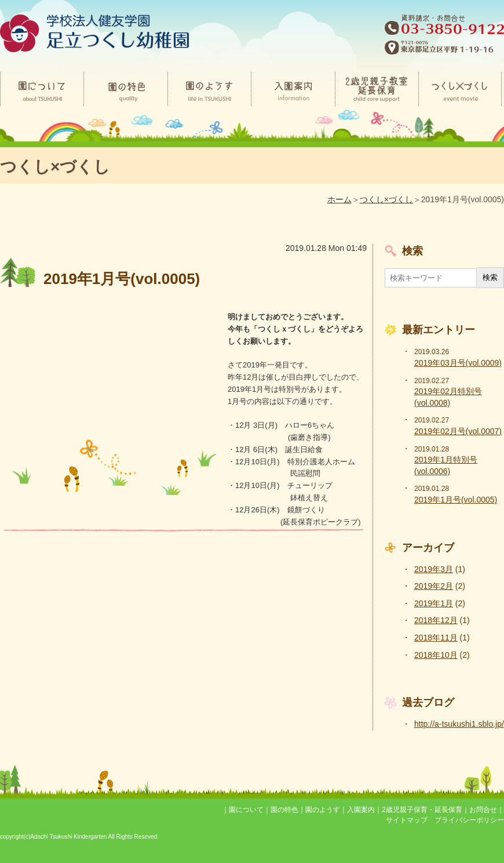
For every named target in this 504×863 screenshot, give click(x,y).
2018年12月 (436, 620)
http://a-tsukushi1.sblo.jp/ (459, 724)
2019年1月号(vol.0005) (456, 500)
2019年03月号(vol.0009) (458, 363)
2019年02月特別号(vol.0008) (448, 397)
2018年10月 (436, 655)
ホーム (339, 199)
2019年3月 (434, 569)
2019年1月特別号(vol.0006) (446, 465)
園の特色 (284, 810)
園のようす (323, 810)
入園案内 (361, 810)
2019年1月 (434, 603)
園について (246, 810)
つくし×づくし (386, 199)
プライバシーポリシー (469, 820)
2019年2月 (434, 586)
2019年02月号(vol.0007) (458, 431)
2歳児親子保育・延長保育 (422, 810)
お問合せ (483, 810)
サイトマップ (407, 820)
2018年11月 (436, 638)
